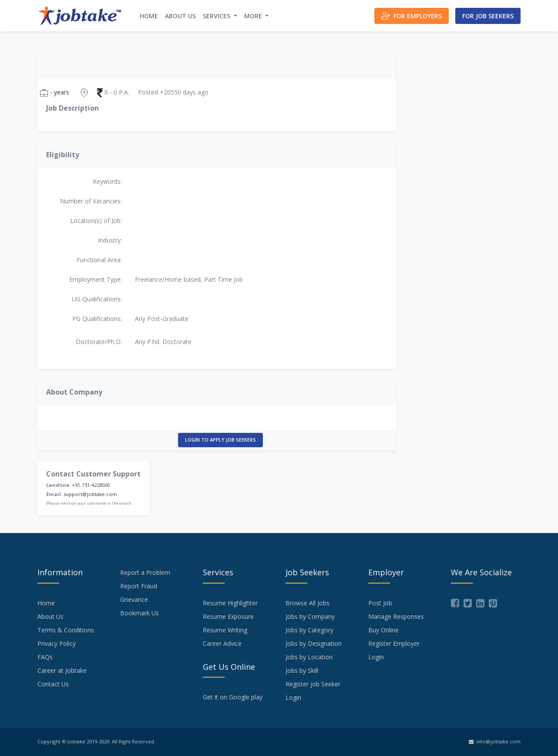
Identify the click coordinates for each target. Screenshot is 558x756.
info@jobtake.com (495, 741)
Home (149, 16)
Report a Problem (145, 572)
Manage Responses (396, 616)
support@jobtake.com (90, 494)
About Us (180, 16)
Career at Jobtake (62, 670)
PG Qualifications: (97, 319)
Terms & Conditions (66, 630)
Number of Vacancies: (91, 201)
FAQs (45, 657)
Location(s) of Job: (96, 221)
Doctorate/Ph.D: (99, 342)
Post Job (380, 603)
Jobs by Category (309, 630)
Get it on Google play (233, 697)
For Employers (412, 16)
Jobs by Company (310, 616)
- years (54, 93)
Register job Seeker (313, 684)
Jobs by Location (309, 657)
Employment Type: (96, 279)
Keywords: (107, 181)
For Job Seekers (488, 16)
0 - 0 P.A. (113, 93)
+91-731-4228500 (91, 485)
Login (293, 697)
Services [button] (217, 16)
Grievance (134, 599)
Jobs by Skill (302, 670)
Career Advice (222, 643)
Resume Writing (225, 630)
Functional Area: (99, 260)
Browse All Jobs (308, 603)
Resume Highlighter (230, 603)
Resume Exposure (228, 616)
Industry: (110, 240)
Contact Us (53, 684)
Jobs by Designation (314, 643)
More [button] (254, 16)
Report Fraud (139, 586)
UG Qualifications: (97, 299)
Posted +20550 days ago (173, 92)
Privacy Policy (57, 643)
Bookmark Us (139, 613)
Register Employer (394, 643)
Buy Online (383, 630)
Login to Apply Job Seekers (220, 440)
